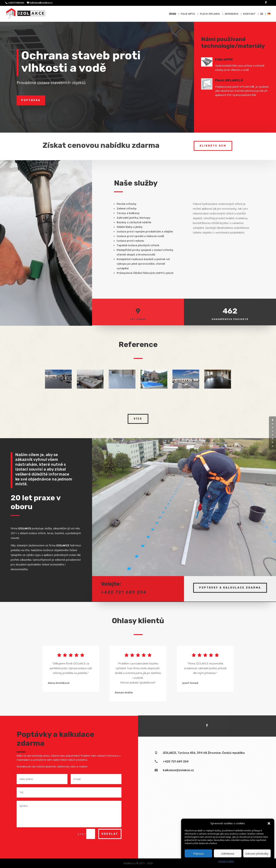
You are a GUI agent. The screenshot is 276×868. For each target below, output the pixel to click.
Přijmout (198, 853)
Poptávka (31, 100)
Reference (232, 14)
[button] (269, 823)
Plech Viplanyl (210, 14)
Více (138, 419)
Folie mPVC (188, 14)
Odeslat (110, 834)
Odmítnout (228, 853)
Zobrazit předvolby (257, 853)
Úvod (173, 14)
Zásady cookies (226, 861)
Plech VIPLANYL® (233, 80)
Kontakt (249, 14)
